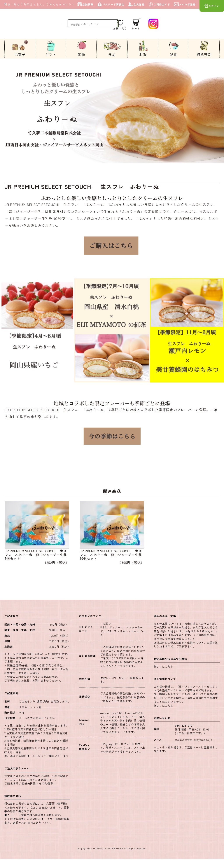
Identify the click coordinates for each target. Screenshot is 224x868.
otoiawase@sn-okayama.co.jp (194, 749)
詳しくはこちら (164, 676)
